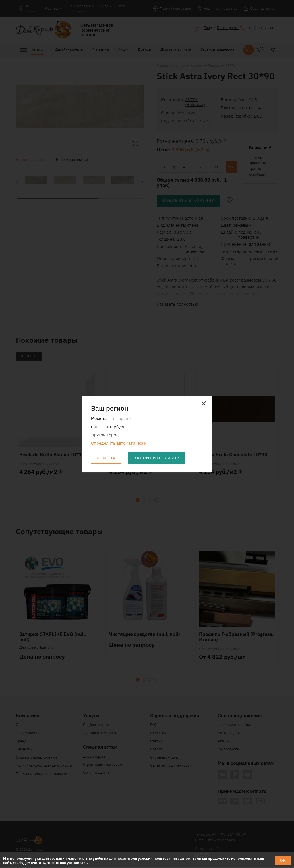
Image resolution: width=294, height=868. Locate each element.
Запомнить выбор (157, 458)
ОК (283, 860)
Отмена (107, 458)
